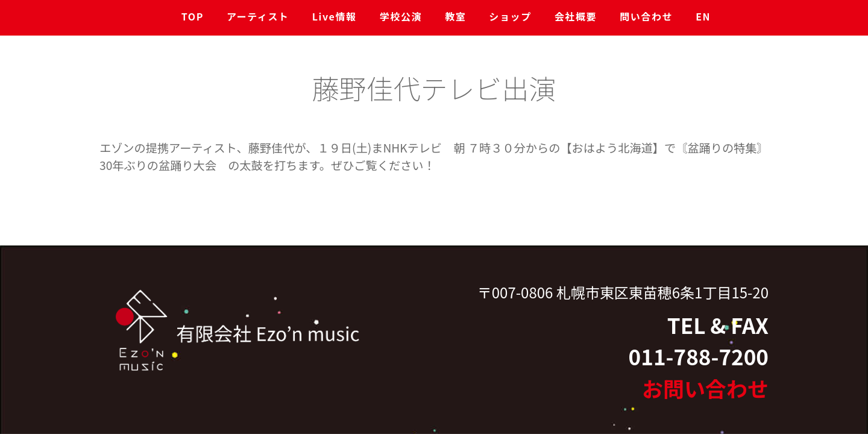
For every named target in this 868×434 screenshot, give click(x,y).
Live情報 (335, 16)
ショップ (510, 16)
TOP (193, 16)
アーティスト (258, 16)
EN (703, 16)
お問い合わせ (705, 388)
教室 (455, 16)
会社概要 (576, 16)
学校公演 (401, 16)
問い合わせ (646, 16)
